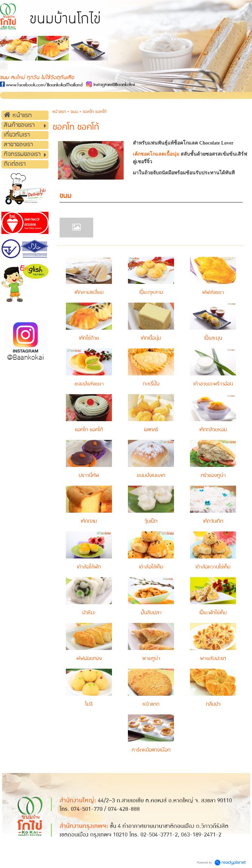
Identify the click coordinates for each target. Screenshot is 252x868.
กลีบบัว (213, 704)
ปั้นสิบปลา (151, 613)
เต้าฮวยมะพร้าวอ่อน (213, 384)
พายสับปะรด (213, 659)
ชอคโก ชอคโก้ (89, 430)
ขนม (74, 112)
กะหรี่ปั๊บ (151, 384)
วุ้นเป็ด (151, 521)
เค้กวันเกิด (213, 521)
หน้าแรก (59, 112)
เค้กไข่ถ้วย (89, 338)
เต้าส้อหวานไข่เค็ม (213, 567)
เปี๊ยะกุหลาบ (151, 293)
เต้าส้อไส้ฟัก (89, 567)
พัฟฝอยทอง (89, 659)
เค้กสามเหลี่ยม (89, 293)
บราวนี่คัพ (89, 476)
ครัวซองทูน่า (213, 476)
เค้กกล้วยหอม (213, 430)
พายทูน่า (151, 659)
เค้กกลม (89, 521)
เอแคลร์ (151, 430)
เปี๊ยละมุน (213, 338)
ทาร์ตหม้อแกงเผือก (151, 750)
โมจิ (89, 704)
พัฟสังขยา (213, 293)
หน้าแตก (151, 704)
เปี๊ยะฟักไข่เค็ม (213, 613)
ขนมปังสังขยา (89, 384)
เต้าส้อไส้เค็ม (151, 567)
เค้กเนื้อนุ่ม (151, 338)
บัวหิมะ (89, 613)
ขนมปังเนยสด (151, 476)
